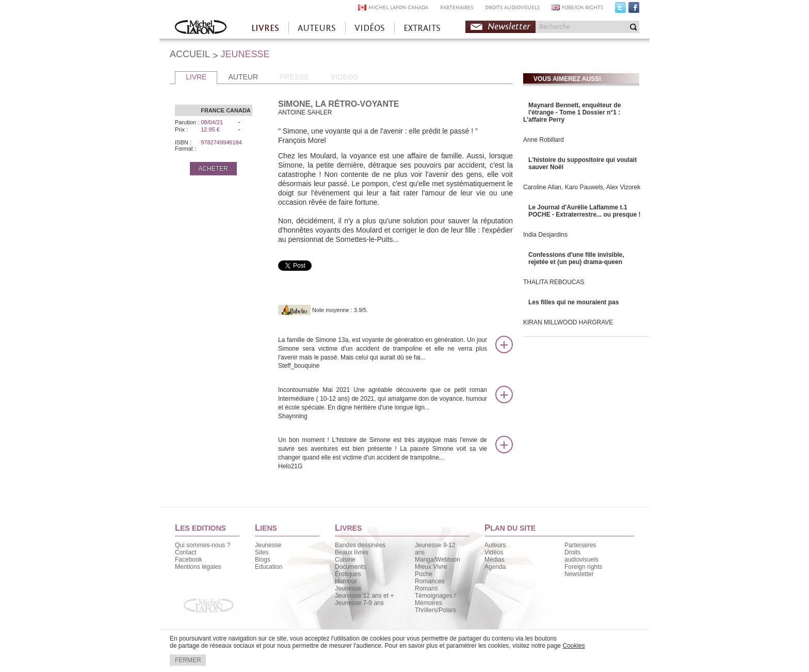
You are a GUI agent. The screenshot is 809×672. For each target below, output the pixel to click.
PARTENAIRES (457, 7)
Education (269, 567)
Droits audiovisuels (581, 556)
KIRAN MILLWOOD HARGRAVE (568, 322)
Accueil (201, 28)
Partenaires (580, 545)
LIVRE (196, 77)
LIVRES (265, 28)
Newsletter (509, 27)
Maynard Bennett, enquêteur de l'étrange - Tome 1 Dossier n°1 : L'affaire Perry (572, 112)
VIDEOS (344, 77)
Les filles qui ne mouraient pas (573, 302)
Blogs (263, 560)
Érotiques (348, 574)
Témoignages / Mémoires (435, 599)
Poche (424, 574)
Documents (351, 567)
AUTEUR (243, 77)
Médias (495, 560)
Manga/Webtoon (438, 560)
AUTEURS (317, 28)
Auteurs (495, 545)
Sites (262, 552)
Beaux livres (352, 552)
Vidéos (494, 552)
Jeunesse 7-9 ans (359, 603)
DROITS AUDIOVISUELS (512, 7)
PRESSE (294, 77)
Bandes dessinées (360, 545)
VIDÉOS (370, 28)
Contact (185, 552)
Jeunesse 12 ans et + (364, 596)
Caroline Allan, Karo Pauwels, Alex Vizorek (582, 187)
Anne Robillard (544, 140)
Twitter (620, 10)
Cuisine (345, 560)
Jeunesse (268, 545)
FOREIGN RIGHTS (583, 7)
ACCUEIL (190, 54)
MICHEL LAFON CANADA (398, 7)
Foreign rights (583, 567)
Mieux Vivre (431, 567)
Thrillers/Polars (435, 610)
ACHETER (213, 169)
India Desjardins (545, 235)
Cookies (573, 646)
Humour (346, 581)
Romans (426, 588)
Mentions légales (198, 567)
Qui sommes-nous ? (203, 545)
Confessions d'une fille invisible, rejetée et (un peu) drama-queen (576, 258)
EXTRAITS (422, 28)
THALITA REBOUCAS (554, 282)
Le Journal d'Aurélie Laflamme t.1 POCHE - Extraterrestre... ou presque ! (584, 211)
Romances (430, 581)
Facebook (634, 10)
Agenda (495, 567)
